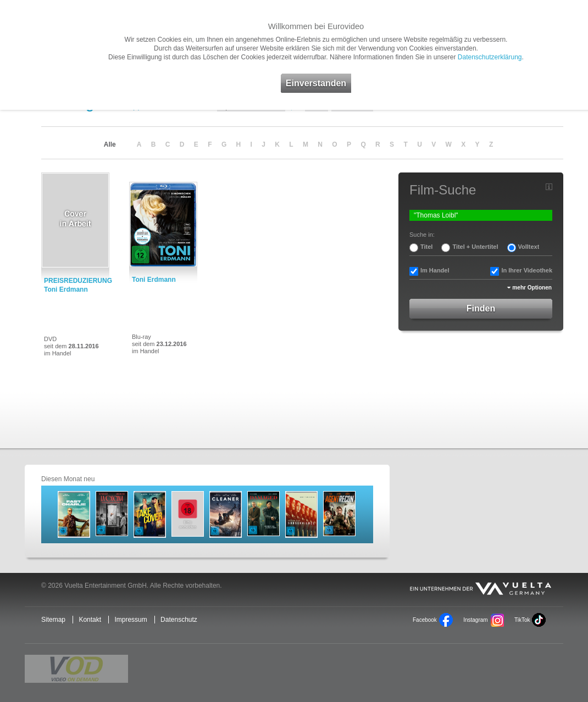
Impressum (131, 620)
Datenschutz (179, 620)
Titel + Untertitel (475, 247)
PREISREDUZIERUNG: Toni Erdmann (78, 285)
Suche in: (422, 235)
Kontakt (90, 620)
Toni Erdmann (154, 280)
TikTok (522, 620)
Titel (426, 247)
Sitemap (53, 620)
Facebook (425, 620)
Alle (110, 144)
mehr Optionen (532, 288)
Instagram (475, 620)
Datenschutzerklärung (490, 57)
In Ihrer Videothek (527, 270)
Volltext (529, 247)
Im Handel (435, 270)
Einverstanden (316, 83)
